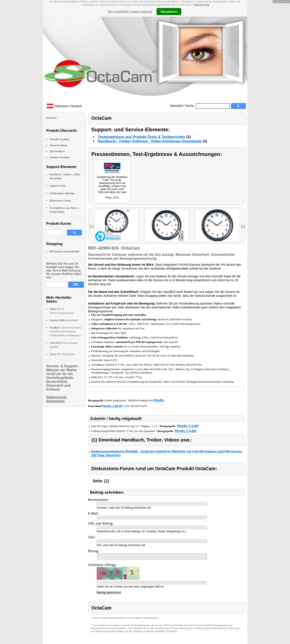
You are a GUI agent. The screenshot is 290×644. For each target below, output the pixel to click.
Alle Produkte (57, 151)
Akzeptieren (169, 11)
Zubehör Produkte (60, 157)
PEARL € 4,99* (186, 431)
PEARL (159, 400)
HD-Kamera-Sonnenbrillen (65, 251)
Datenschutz (202, 5)
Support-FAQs (58, 186)
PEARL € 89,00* (113, 406)
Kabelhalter (64, 320)
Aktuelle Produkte (60, 139)
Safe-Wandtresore (62, 354)
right (243, 226)
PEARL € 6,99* (188, 426)
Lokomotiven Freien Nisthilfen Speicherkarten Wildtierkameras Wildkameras (65, 331)
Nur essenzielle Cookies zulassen (130, 11)
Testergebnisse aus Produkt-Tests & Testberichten (142, 137)
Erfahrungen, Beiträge (62, 193)
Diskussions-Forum (60, 201)
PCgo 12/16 (112, 198)
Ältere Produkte (58, 145)
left (91, 226)
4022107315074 (139, 406)
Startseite (176, 106)
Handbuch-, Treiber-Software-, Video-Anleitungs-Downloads (150, 141)
